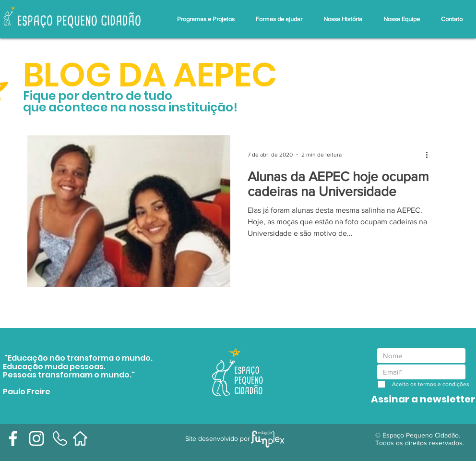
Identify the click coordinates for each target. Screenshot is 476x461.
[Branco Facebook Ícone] (13, 438)
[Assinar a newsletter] (423, 399)
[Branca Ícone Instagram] (36, 438)
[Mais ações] (430, 155)
